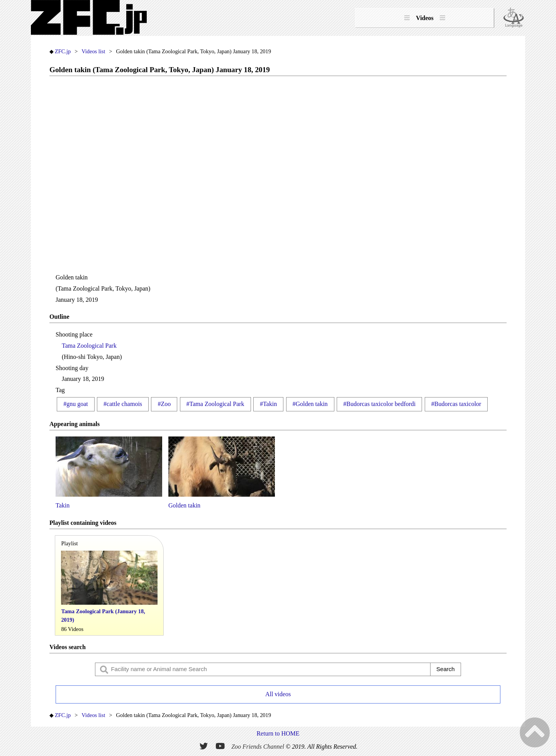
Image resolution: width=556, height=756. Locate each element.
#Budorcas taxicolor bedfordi (380, 404)
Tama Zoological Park (89, 346)
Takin (109, 473)
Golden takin (222, 473)
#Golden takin (310, 404)
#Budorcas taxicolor (456, 404)
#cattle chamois (123, 404)
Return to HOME (278, 733)
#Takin (268, 404)
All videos (278, 694)
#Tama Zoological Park (215, 404)
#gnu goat (76, 404)
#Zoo (164, 404)
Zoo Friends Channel (258, 747)
